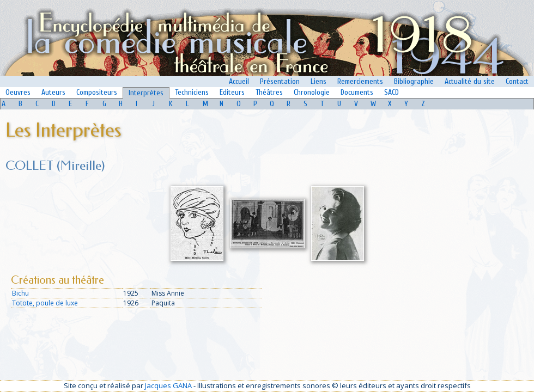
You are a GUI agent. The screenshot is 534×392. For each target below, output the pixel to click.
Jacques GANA (168, 385)
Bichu (20, 293)
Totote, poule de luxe (45, 303)
